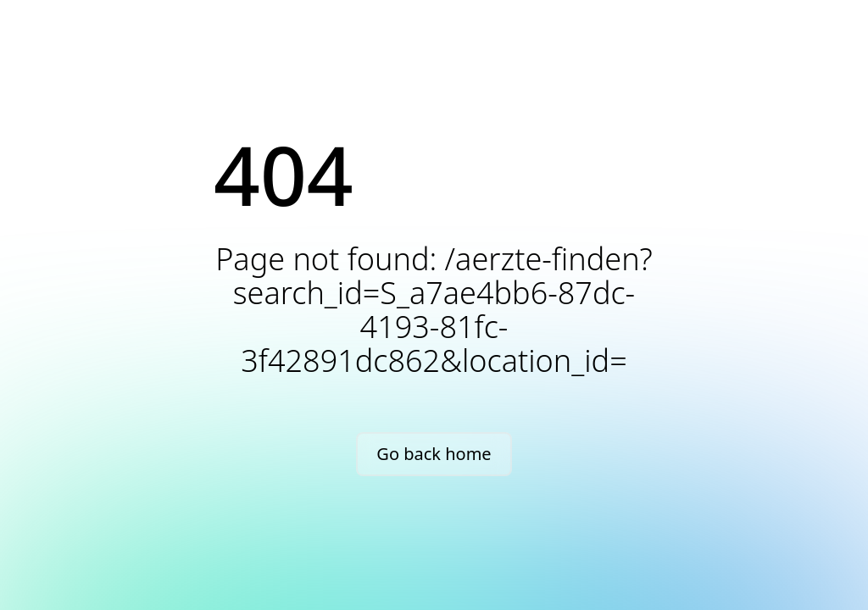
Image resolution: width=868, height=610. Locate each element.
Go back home (434, 454)
